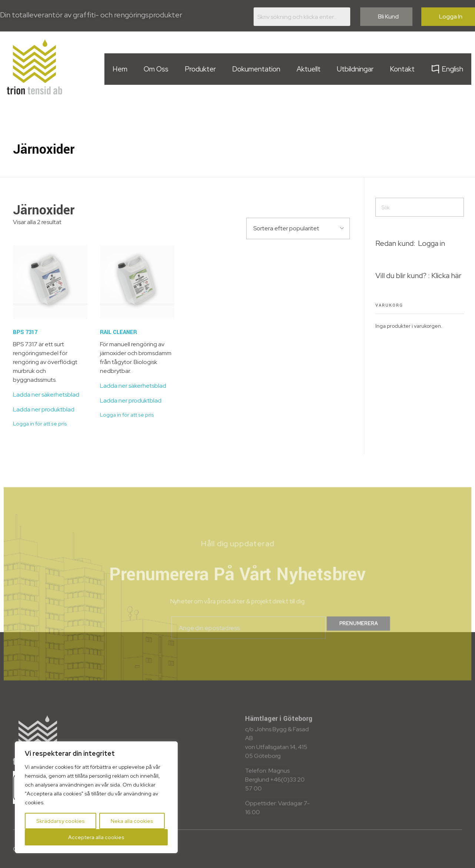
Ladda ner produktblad (44, 409)
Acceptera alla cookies (96, 837)
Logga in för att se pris (40, 424)
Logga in (431, 243)
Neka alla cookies (132, 821)
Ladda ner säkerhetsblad (46, 395)
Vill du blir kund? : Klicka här (418, 276)
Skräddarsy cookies (61, 821)
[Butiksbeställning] (298, 228)
